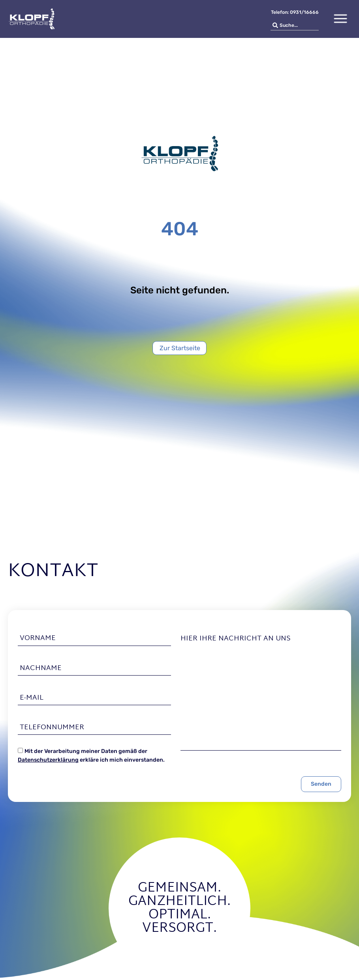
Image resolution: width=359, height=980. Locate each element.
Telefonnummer (52, 728)
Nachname (41, 668)
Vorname (38, 638)
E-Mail (32, 698)
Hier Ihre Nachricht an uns (236, 638)
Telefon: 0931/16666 (295, 12)
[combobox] (295, 25)
